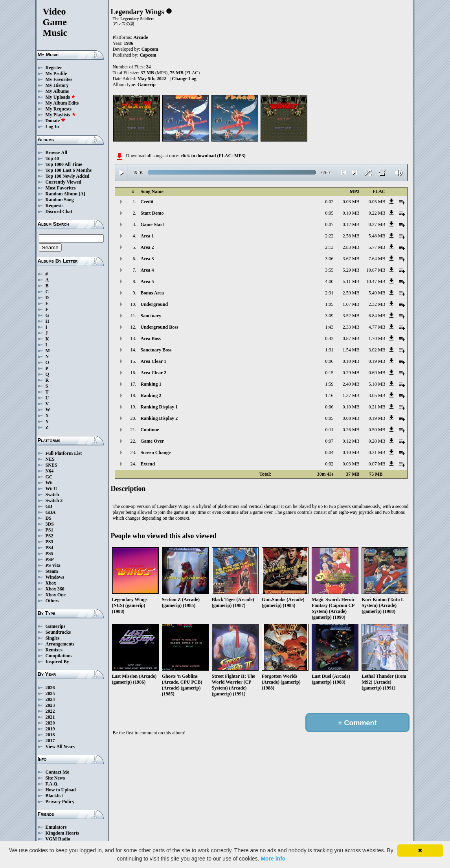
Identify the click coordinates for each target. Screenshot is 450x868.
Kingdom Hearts (62, 833)
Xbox (51, 583)
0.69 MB (377, 373)
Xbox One (56, 595)
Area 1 (147, 236)
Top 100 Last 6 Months (69, 170)
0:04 (329, 452)
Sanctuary (151, 316)
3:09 (329, 316)
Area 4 (147, 270)
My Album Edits (62, 103)
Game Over (152, 441)
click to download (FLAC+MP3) (213, 156)
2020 (50, 723)
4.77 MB (377, 327)
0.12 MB (351, 224)
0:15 (329, 373)
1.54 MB (351, 350)
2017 (50, 741)
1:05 (329, 304)
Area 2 (147, 247)
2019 (50, 729)
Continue (150, 430)
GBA (51, 512)
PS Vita (53, 565)
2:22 (329, 236)
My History (57, 85)
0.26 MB (351, 430)
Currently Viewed (63, 182)
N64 (50, 471)
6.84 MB (377, 316)
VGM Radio (58, 839)
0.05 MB (377, 202)
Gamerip (147, 85)
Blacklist (54, 796)
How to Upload (61, 790)
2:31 (329, 293)
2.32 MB (377, 304)
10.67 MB (376, 270)
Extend (148, 464)
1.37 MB (351, 395)
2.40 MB (351, 384)
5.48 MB (377, 236)
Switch (52, 495)
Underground (154, 304)
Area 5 (147, 281)
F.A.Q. (52, 784)
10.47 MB (376, 281)
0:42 (329, 338)
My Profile (56, 74)
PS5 (50, 554)
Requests (55, 206)
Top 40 (52, 158)
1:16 (329, 395)
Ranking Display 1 (159, 407)
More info (273, 859)
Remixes (54, 650)
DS (49, 518)
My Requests (59, 109)
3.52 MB (351, 316)
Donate (56, 121)
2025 (50, 693)
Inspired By (57, 662)
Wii (49, 483)
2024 (50, 699)
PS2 (50, 536)
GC (49, 477)
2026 (50, 688)
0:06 (329, 361)
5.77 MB (377, 247)
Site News (55, 778)
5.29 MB (351, 270)
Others (52, 601)
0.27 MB (377, 224)
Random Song (60, 200)
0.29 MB (351, 373)
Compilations (59, 656)
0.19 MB (377, 361)
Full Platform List (64, 453)
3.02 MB (377, 350)
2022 (50, 711)
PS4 (50, 548)
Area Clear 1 (154, 361)
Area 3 (147, 259)
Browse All (56, 153)
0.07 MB (377, 464)
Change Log (184, 79)
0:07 (329, 224)
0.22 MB (377, 213)
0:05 (329, 213)
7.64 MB (377, 259)
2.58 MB (351, 236)
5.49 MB (377, 293)
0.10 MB (351, 213)
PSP (50, 559)
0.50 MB (377, 430)
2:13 (329, 247)
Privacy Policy (60, 802)
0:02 (329, 202)
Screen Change (156, 452)
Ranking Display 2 (159, 418)
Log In (52, 127)
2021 (50, 717)
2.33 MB (351, 327)
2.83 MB (351, 247)
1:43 (329, 327)
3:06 (329, 259)
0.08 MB (351, 418)
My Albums (57, 91)
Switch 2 (54, 500)
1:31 (329, 350)
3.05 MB (377, 395)
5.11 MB (351, 281)
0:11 (330, 430)
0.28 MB (377, 441)
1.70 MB (377, 338)
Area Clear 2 (154, 373)
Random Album (62, 194)
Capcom (150, 49)
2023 (50, 705)
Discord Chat (59, 211)
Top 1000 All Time (64, 164)
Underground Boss (160, 327)
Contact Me (57, 772)
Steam (52, 571)
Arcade (141, 37)
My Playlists (61, 115)
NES (50, 459)
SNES (51, 465)
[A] (82, 194)
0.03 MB (351, 202)
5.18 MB (377, 384)
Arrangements (60, 644)
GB (49, 506)
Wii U (51, 489)
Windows (55, 577)
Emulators (56, 827)
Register (54, 68)
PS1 (50, 530)
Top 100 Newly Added (68, 176)
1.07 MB (351, 304)
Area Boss (151, 338)
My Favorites (59, 79)
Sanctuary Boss (156, 350)
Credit (147, 202)
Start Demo (152, 213)
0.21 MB (377, 407)
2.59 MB (351, 293)
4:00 (329, 281)
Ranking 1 (151, 384)
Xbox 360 (55, 589)
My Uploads (61, 97)
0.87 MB (351, 338)
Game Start (152, 224)
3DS (50, 524)
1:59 (329, 384)
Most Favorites (61, 188)
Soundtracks (58, 632)
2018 (50, 735)
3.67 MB (351, 259)
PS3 (50, 542)
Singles (53, 638)
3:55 (329, 270)
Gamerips (56, 626)
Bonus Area (152, 293)
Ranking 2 (151, 395)
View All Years (60, 747)
